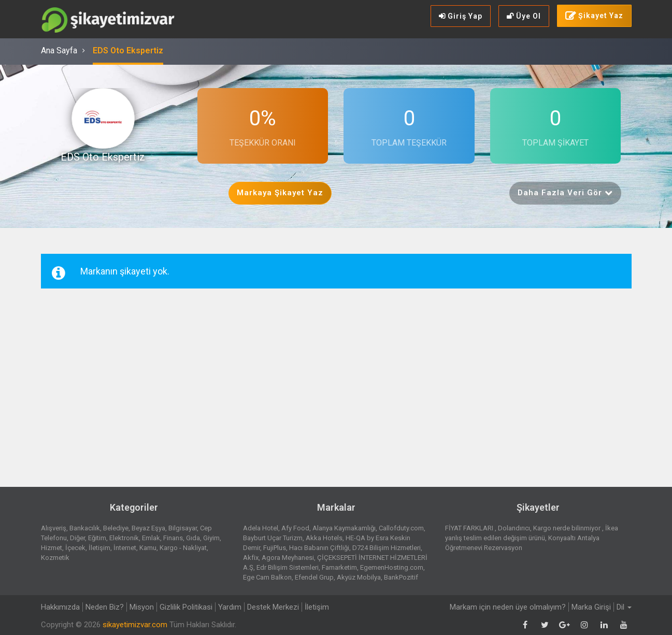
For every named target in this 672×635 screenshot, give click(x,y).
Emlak (151, 538)
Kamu (148, 548)
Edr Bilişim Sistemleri (288, 567)
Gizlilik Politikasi (186, 607)
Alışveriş (54, 528)
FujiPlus (275, 548)
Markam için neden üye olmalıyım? (508, 607)
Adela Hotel (261, 528)
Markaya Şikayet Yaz (280, 193)
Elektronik (124, 538)
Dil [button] (624, 607)
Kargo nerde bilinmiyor (568, 528)
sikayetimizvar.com (135, 625)
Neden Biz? (105, 607)
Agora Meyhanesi (288, 558)
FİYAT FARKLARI (470, 528)
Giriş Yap (461, 16)
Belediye (116, 528)
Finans (173, 538)
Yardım (230, 607)
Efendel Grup (314, 577)
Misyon (142, 607)
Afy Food (295, 528)
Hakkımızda (60, 607)
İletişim (99, 548)
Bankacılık (85, 528)
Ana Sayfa (59, 50)
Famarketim (339, 567)
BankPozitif (401, 577)
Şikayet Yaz (594, 16)
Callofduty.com (401, 528)
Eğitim (97, 538)
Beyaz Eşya (148, 528)
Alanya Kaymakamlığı (344, 528)
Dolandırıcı (514, 528)
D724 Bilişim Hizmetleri (387, 548)
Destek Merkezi (273, 607)
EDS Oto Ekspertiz (128, 50)
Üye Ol (524, 16)
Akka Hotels (324, 538)
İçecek (75, 548)
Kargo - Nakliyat (183, 548)
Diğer (77, 538)
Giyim (211, 538)
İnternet (125, 548)
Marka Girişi (591, 607)
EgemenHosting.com (392, 567)
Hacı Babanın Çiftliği (319, 548)
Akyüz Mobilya (359, 577)
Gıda (193, 538)
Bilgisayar (183, 528)
